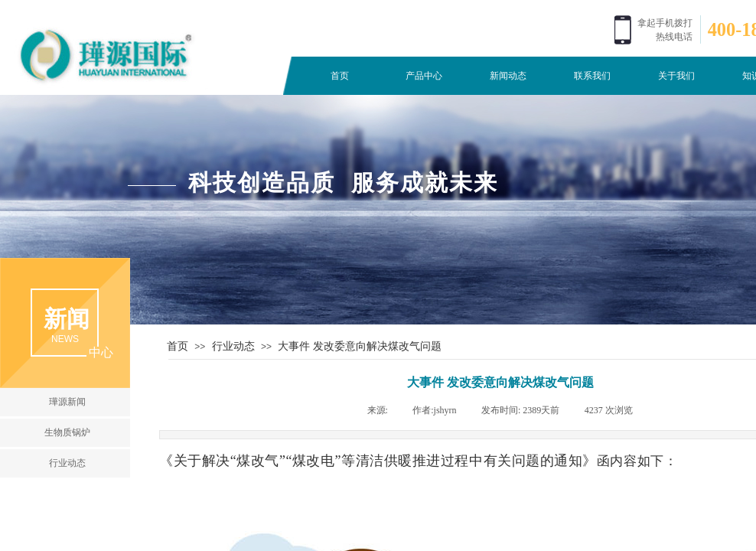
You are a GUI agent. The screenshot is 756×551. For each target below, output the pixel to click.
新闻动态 (508, 76)
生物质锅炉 (67, 432)
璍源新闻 (67, 402)
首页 (340, 76)
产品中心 (424, 76)
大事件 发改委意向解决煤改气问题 (360, 346)
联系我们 (592, 76)
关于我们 (676, 76)
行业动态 (233, 346)
